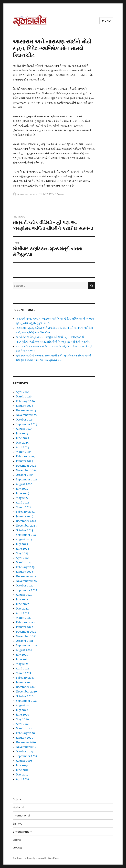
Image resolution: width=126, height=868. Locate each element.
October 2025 (25, 420)
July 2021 (22, 655)
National (18, 807)
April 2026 (23, 392)
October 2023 (25, 530)
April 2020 (23, 724)
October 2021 (24, 641)
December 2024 (26, 466)
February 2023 (25, 567)
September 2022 (27, 590)
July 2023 (22, 544)
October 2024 (25, 475)
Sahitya (17, 824)
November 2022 (26, 581)
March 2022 (24, 618)
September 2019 (26, 756)
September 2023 (27, 535)
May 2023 (22, 553)
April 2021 (22, 668)
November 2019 (26, 747)
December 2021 (26, 632)
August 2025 (24, 429)
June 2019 (22, 770)
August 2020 (24, 705)
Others (17, 848)
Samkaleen (18, 858)
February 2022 (25, 622)
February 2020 (25, 733)
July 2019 (22, 765)
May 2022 (22, 609)
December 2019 (26, 742)
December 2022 (26, 576)
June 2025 (22, 438)
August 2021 (24, 650)
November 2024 (26, 470)
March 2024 (24, 507)
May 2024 (22, 498)
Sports (17, 840)
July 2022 (22, 599)
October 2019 (25, 751)
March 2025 (24, 452)
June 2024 (22, 493)
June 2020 (22, 715)
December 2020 (26, 687)
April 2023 (23, 558)
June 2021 (22, 659)
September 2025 (27, 424)
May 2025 (22, 443)
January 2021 (24, 682)
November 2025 (26, 415)
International (21, 816)
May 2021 (22, 664)
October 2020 (25, 696)
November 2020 (26, 692)
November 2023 (26, 526)
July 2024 (22, 489)
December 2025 (26, 410)
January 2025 (25, 461)
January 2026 (25, 406)
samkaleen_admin (27, 194)
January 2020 (25, 738)
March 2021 (23, 673)
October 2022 (25, 585)
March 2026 (24, 396)
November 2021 (26, 636)
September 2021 (26, 645)
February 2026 (25, 401)
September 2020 (27, 701)
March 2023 (24, 562)
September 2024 (27, 479)
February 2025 (25, 456)
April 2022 (23, 613)
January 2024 (25, 516)
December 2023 (26, 521)
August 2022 (24, 595)
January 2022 (25, 627)
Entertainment (23, 832)
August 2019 (24, 761)
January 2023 (24, 572)
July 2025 (22, 433)
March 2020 (24, 728)
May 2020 (22, 719)
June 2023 (22, 549)
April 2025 (23, 447)
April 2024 (23, 502)
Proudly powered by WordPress (43, 858)
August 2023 (24, 539)
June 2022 (22, 604)
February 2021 (25, 678)
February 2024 (25, 512)
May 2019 (22, 774)
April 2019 (22, 779)
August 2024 (24, 484)
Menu (106, 21)
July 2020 (22, 710)
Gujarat (61, 194)
